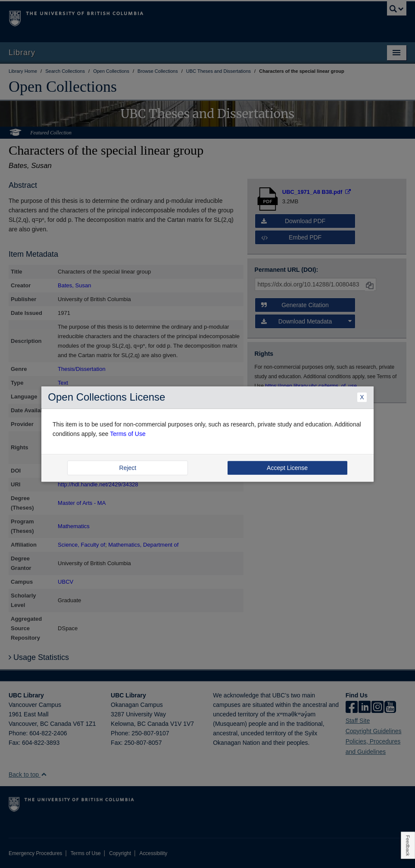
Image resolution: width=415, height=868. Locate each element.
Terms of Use (128, 434)
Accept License (287, 468)
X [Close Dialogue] (362, 397)
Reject (128, 468)
